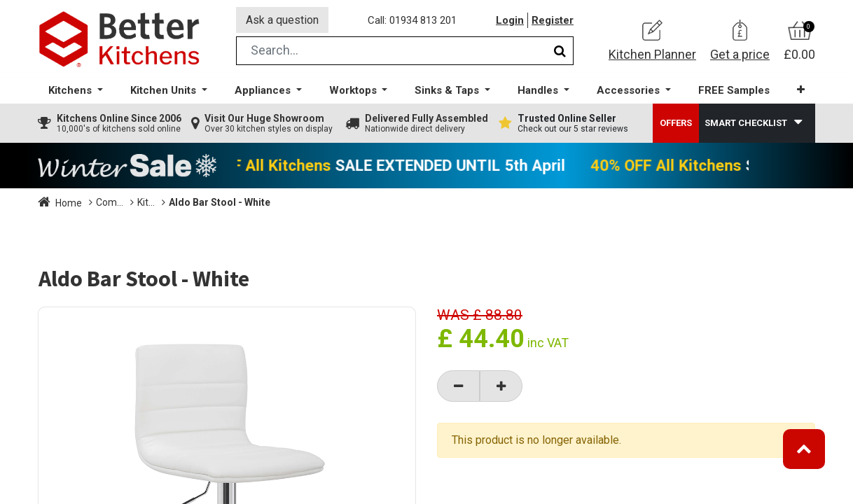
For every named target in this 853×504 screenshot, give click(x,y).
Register (553, 20)
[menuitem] (734, 91)
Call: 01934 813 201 (412, 20)
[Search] (560, 51)
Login (510, 20)
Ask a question (282, 20)
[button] (801, 91)
